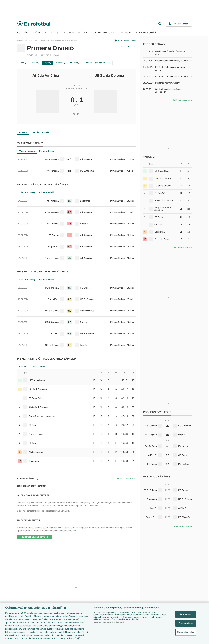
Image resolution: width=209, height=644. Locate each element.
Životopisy (127, 594)
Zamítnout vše (186, 623)
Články (126, 573)
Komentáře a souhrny (131, 584)
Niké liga (48, 598)
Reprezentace (104, 33)
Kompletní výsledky (182, 526)
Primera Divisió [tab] (47, 151)
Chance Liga (49, 594)
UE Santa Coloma (109, 76)
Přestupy (41, 33)
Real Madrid (101, 601)
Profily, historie (129, 598)
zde (74, 497)
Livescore (125, 33)
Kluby (69, 33)
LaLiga (47, 580)
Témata (74, 573)
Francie (152, 587)
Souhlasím (186, 614)
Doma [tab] (33, 332)
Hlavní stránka (23, 40)
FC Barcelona (102, 598)
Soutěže (24, 33)
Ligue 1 (47, 591)
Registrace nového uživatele (34, 503)
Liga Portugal (50, 601)
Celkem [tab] (23, 332)
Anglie (152, 584)
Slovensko (153, 580)
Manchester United (104, 584)
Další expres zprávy (182, 100)
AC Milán (100, 587)
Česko (152, 577)
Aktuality (126, 577)
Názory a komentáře (131, 587)
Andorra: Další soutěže (97, 63)
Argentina (153, 601)
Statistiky (61, 63)
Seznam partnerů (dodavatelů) (109, 622)
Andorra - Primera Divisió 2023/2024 (54, 40)
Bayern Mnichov (103, 594)
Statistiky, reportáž (40, 132)
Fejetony (126, 591)
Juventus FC (102, 591)
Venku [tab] (43, 332)
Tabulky (35, 63)
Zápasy (55, 33)
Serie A (47, 584)
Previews (127, 580)
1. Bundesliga (50, 587)
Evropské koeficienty (79, 584)
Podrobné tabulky (183, 248)
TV (162, 33)
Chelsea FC (101, 580)
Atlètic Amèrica (46, 76)
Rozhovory (127, 601)
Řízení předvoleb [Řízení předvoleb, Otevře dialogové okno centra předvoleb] (186, 632)
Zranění (74, 594)
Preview (23, 132)
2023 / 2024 (128, 47)
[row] (77, 158)
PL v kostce (75, 580)
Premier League (51, 577)
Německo (153, 594)
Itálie (151, 591)
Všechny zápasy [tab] (27, 151)
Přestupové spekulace (80, 591)
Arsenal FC (101, 577)
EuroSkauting (76, 577)
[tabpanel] (77, 163)
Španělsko (153, 598)
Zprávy (23, 63)
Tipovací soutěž (146, 33)
